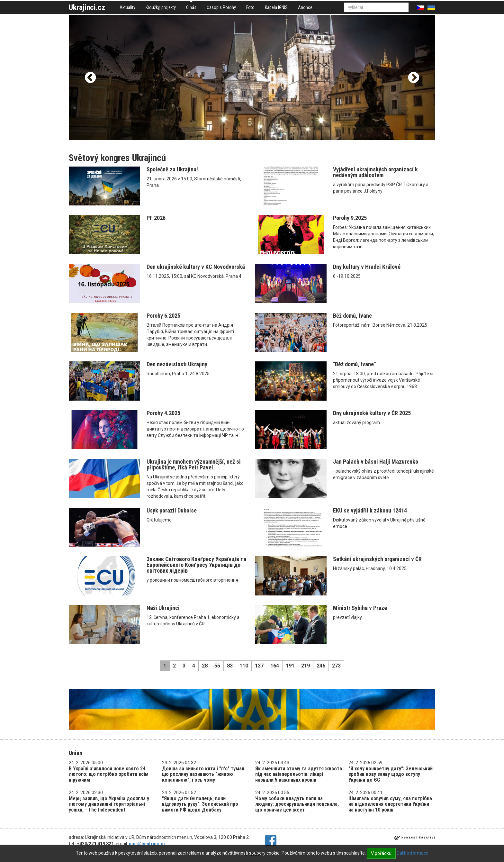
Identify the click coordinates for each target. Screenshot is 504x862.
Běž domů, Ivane (352, 316)
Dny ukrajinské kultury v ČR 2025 (372, 413)
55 (217, 666)
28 (205, 666)
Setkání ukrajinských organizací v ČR (377, 559)
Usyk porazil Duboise (172, 510)
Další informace (413, 853)
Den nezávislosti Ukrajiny (177, 364)
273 (336, 666)
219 (306, 666)
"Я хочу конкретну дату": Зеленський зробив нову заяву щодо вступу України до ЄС (391, 774)
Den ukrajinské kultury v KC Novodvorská (196, 267)
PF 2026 (156, 218)
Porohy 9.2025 (350, 218)
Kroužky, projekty (161, 7)
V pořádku (381, 853)
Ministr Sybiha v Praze (360, 608)
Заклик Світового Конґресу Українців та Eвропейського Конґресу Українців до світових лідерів (196, 565)
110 (244, 666)
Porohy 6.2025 (163, 316)
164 (275, 666)
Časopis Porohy (221, 7)
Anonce (305, 7)
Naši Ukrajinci (163, 608)
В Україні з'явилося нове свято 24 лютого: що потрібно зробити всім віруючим (109, 774)
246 (321, 666)
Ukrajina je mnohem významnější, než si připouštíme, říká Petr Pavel (194, 464)
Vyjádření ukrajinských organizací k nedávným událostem (375, 172)
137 (259, 666)
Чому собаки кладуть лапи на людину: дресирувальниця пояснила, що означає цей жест (297, 804)
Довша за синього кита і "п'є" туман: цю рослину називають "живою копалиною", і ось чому (204, 774)
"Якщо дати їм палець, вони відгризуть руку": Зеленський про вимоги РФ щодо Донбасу (200, 804)
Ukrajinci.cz (87, 7)
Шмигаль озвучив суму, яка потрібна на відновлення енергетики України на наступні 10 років (390, 804)
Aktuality (127, 7)
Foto (250, 7)
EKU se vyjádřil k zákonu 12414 (370, 510)
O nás (191, 7)
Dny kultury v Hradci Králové (367, 267)
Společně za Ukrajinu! (172, 169)
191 (290, 666)
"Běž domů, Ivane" (354, 364)
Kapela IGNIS (276, 7)
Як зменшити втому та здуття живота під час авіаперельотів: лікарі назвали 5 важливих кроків (299, 774)
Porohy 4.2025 (163, 413)
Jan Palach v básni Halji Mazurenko (376, 462)
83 (230, 666)
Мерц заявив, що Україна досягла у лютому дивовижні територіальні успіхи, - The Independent (109, 804)
